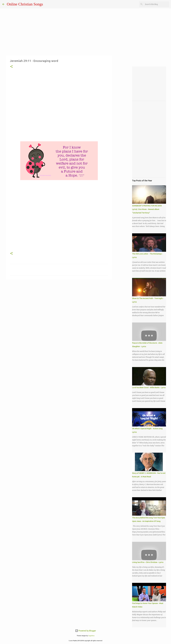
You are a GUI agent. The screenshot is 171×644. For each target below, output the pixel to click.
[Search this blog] (156, 4)
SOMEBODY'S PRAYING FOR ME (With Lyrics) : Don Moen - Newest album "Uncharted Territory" (147, 209)
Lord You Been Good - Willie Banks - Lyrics (149, 388)
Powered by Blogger (86, 631)
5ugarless (91, 636)
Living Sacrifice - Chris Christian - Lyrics (148, 562)
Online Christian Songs (25, 4)
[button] (11, 67)
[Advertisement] (59, 107)
